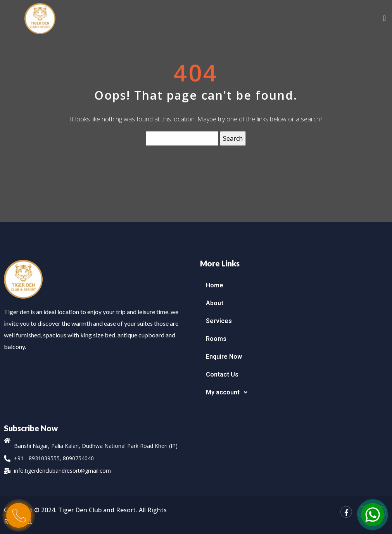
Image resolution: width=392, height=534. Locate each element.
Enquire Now (224, 357)
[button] (294, 392)
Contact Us (222, 374)
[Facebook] (346, 512)
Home (215, 285)
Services (219, 321)
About (215, 303)
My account (229, 392)
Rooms (216, 339)
